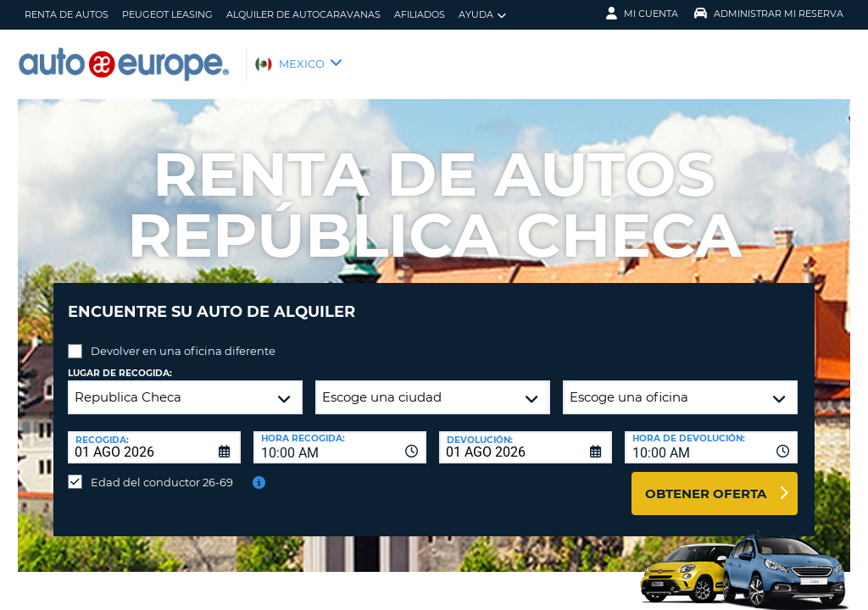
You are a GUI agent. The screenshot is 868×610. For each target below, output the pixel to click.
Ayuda (482, 15)
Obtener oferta (706, 481)
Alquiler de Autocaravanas (303, 14)
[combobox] (340, 435)
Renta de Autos (67, 14)
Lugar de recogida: (120, 360)
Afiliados (420, 14)
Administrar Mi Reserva (769, 14)
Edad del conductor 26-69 (162, 469)
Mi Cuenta (642, 14)
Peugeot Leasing (167, 14)
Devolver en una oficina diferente (183, 338)
